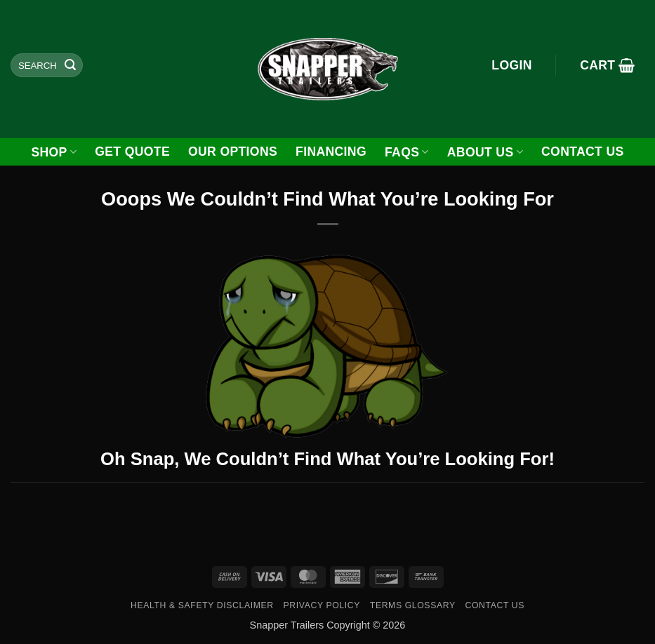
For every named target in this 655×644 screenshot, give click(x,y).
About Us (485, 152)
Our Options (233, 152)
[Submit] (70, 65)
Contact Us (583, 152)
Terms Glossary (413, 605)
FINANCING (331, 152)
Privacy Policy (322, 605)
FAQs (407, 152)
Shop (54, 152)
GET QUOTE (132, 152)
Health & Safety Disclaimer (202, 605)
